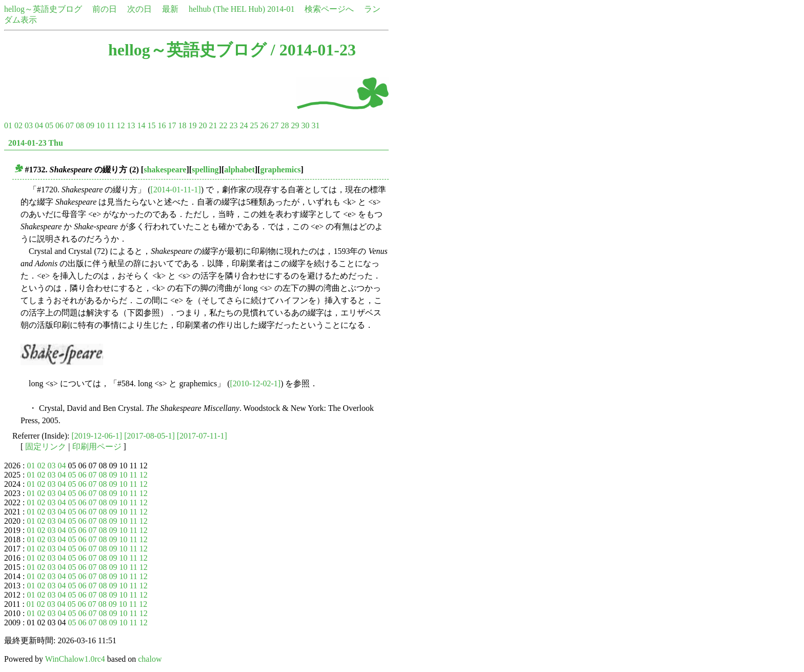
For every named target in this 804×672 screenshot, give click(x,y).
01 (8, 125)
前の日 (105, 9)
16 (162, 125)
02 (18, 125)
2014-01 (281, 9)
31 (315, 125)
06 (59, 125)
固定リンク (46, 447)
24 (244, 125)
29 (295, 125)
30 (305, 125)
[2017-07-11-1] (202, 436)
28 (285, 125)
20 (203, 125)
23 (233, 125)
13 (131, 125)
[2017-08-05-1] (149, 436)
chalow (150, 659)
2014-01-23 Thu (36, 143)
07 (70, 125)
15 (151, 125)
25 (254, 125)
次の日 (139, 9)
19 (192, 125)
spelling (205, 170)
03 (29, 125)
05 (49, 125)
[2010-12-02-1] (256, 383)
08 (80, 125)
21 (213, 125)
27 (274, 125)
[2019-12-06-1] (97, 436)
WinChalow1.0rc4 (75, 659)
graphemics (280, 170)
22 (223, 125)
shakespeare (165, 170)
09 (90, 125)
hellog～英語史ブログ (43, 9)
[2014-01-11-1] (176, 190)
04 (39, 125)
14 (141, 125)
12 (120, 125)
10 (100, 125)
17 (172, 125)
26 (264, 125)
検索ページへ (329, 9)
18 (182, 125)
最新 (170, 9)
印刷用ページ (97, 447)
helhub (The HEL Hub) (227, 9)
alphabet (239, 170)
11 (110, 125)
